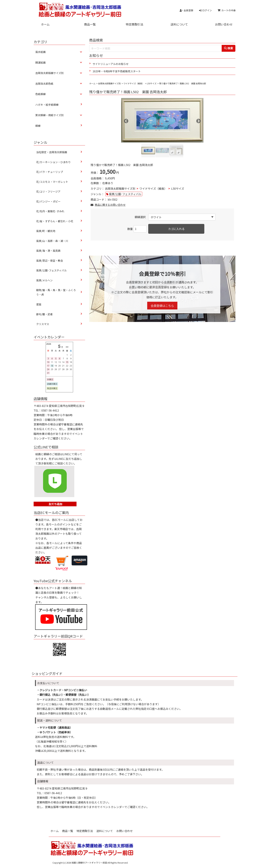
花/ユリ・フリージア (48, 191)
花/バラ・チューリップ (50, 172)
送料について (179, 24)
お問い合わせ (224, 24)
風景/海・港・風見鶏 (48, 251)
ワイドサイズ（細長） (134, 83)
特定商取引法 (134, 24)
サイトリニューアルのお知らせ (111, 64)
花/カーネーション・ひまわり (53, 162)
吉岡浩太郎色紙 (44, 84)
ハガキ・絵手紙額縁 (47, 105)
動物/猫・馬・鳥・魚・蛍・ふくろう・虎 (56, 292)
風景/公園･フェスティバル (125, 194)
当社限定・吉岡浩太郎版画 (52, 152)
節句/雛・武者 (44, 314)
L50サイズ (152, 83)
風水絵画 (40, 52)
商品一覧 (90, 24)
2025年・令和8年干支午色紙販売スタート (117, 71)
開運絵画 (40, 62)
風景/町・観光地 (46, 231)
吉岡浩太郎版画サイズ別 (109, 83)
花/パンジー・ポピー (48, 201)
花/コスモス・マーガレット (53, 182)
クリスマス (43, 324)
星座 (39, 304)
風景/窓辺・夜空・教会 (50, 261)
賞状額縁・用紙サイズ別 (49, 115)
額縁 (38, 126)
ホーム (45, 24)
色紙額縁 (40, 94)
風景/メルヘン (44, 280)
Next (198, 120)
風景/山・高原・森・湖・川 (52, 241)
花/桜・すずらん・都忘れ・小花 (55, 221)
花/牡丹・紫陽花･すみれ (50, 211)
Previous (125, 120)
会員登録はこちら (162, 306)
